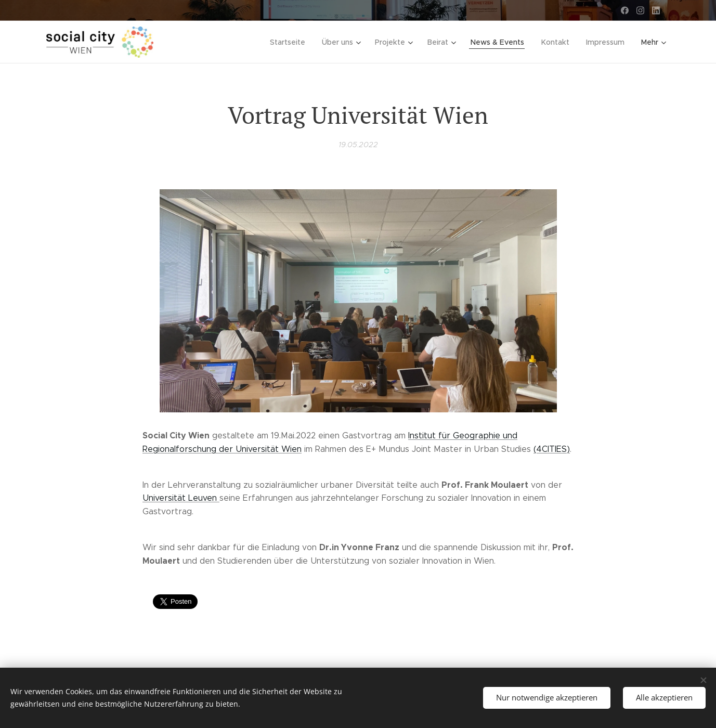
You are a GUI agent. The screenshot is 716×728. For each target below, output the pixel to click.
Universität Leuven (181, 498)
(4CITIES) (552, 449)
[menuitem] (294, 42)
